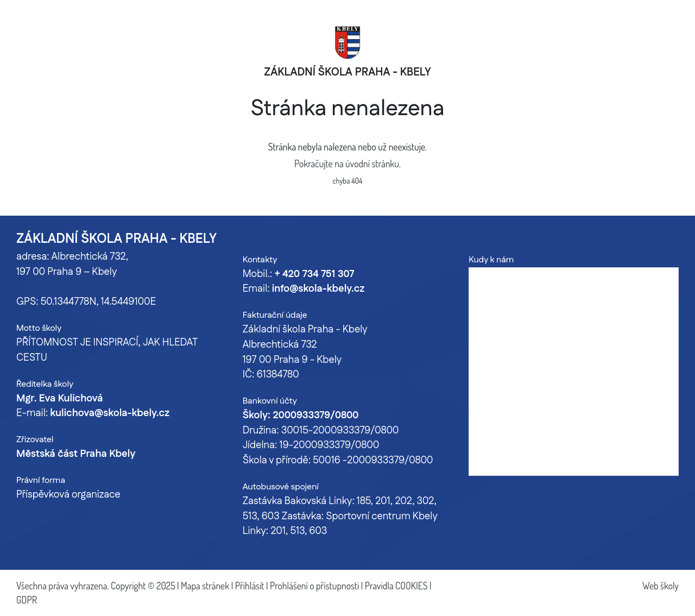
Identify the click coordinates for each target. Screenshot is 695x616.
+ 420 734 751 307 (314, 274)
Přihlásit (250, 586)
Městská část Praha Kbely (76, 454)
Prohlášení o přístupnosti (314, 586)
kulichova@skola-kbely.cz (109, 413)
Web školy (661, 586)
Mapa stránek (205, 586)
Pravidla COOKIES (396, 586)
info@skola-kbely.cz (318, 289)
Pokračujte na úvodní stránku (347, 164)
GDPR (27, 600)
